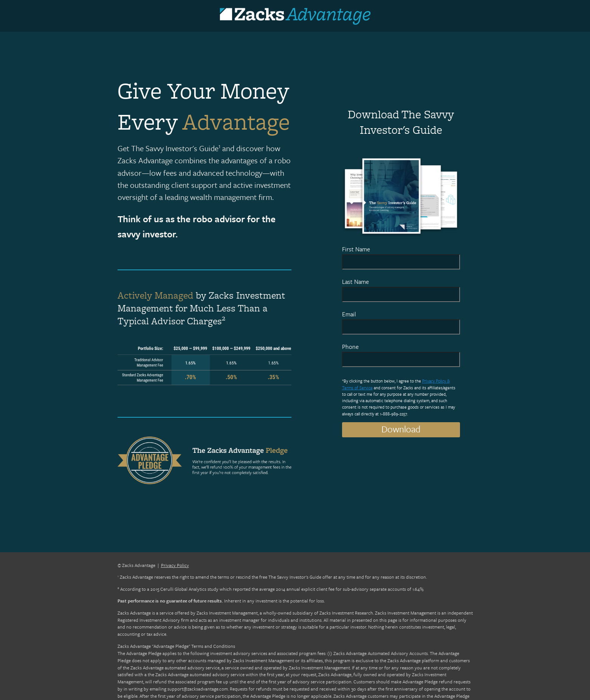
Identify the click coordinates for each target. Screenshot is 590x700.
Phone (350, 347)
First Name (356, 249)
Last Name (355, 282)
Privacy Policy (175, 565)
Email (349, 314)
